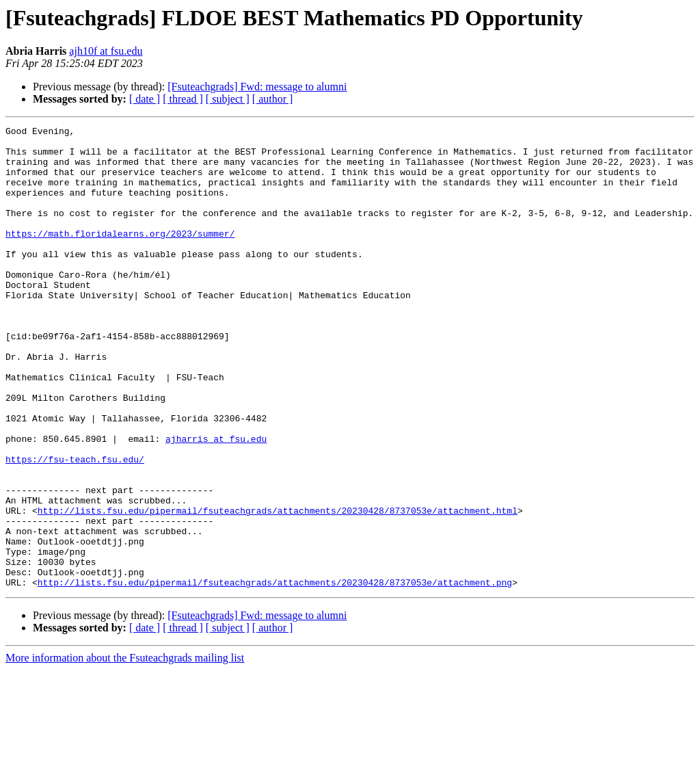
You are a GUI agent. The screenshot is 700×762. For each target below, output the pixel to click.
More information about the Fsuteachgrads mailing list (125, 750)
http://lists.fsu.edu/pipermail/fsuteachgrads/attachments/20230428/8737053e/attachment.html (278, 588)
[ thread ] (183, 99)
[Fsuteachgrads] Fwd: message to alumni (257, 87)
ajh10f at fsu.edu (106, 51)
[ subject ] (228, 99)
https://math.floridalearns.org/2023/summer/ (120, 256)
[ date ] (145, 99)
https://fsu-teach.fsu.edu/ (75, 527)
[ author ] (273, 99)
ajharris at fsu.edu (216, 502)
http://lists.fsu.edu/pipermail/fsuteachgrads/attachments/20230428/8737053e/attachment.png (275, 674)
